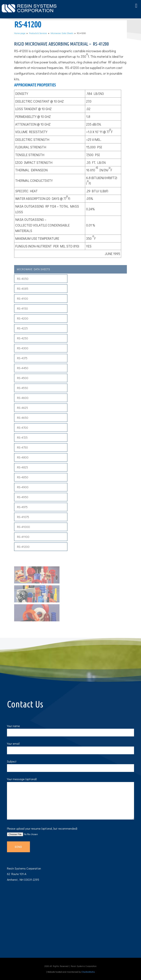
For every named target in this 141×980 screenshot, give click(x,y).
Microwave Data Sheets (34, 269)
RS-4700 (23, 427)
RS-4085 (23, 289)
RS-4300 (23, 348)
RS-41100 (23, 537)
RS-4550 (23, 388)
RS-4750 (22, 447)
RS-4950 (23, 497)
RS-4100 (23, 298)
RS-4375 (22, 358)
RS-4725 (22, 437)
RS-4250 (23, 338)
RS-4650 (23, 418)
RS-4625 (22, 408)
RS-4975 (22, 507)
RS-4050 (23, 279)
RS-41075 (23, 517)
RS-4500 (23, 378)
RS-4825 (22, 467)
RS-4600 (23, 398)
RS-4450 (23, 368)
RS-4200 (23, 318)
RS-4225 (22, 328)
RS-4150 (22, 308)
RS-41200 (23, 547)
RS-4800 (23, 457)
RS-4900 (23, 487)
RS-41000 (23, 527)
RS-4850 (23, 477)
